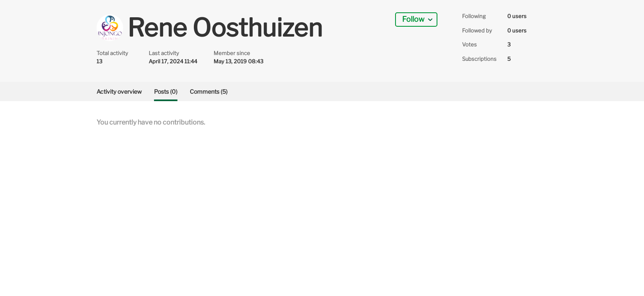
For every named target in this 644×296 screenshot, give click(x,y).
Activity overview (119, 91)
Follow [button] (413, 19)
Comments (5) (209, 91)
